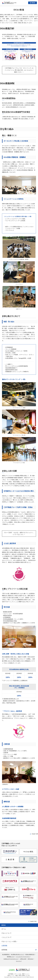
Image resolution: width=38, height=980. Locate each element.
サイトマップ (19, 961)
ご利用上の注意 (23, 959)
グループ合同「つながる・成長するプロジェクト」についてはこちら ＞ (19, 534)
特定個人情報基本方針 (30, 954)
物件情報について (11, 957)
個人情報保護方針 (6, 954)
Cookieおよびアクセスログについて (11, 959)
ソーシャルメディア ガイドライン (23, 957)
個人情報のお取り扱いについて (17, 954)
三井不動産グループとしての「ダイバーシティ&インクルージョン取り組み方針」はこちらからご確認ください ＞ (19, 70)
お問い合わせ (30, 959)
